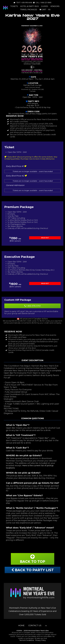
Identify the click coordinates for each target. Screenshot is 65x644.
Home (21, 626)
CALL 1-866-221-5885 (42, 3)
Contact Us (35, 626)
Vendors (55, 6)
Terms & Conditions (27, 640)
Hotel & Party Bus (29, 6)
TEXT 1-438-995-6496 (23, 3)
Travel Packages (29, 10)
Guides (45, 6)
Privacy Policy (41, 640)
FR (49, 10)
